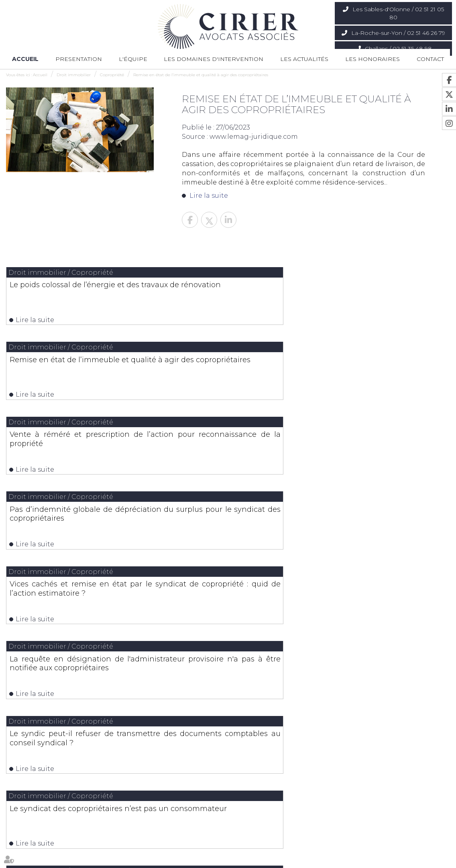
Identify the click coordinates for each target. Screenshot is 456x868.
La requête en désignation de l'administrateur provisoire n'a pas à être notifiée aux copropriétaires (378, 375)
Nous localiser (43, 792)
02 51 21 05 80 (41, 773)
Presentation (79, 59)
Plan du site (271, 859)
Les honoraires (373, 59)
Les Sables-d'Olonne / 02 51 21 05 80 (398, 13)
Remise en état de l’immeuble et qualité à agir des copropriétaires (201, 75)
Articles (342, 859)
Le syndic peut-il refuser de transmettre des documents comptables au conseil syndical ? (78, 456)
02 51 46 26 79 (201, 773)
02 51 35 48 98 (362, 773)
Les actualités (304, 59)
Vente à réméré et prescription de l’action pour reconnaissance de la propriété (378, 293)
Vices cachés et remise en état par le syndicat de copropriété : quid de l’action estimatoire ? (228, 375)
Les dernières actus (228, 574)
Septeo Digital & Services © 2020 (414, 860)
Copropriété (112, 75)
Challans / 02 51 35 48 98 (398, 49)
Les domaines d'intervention (214, 59)
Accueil (25, 59)
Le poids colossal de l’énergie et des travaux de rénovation (78, 289)
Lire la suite (209, 196)
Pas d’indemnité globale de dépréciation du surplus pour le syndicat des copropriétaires (78, 375)
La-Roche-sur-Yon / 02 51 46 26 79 (398, 33)
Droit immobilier (74, 75)
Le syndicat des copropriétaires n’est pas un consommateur (228, 452)
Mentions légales (309, 859)
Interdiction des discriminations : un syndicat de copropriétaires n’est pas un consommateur (378, 456)
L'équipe (133, 59)
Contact (430, 59)
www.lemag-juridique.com (254, 137)
